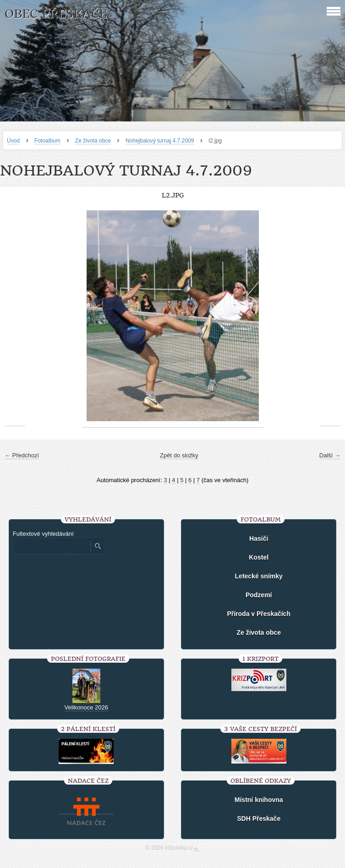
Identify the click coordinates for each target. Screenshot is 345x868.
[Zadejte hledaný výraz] (51, 546)
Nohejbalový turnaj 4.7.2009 (160, 141)
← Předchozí (22, 455)
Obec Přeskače (56, 14)
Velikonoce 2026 (86, 707)
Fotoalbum (47, 141)
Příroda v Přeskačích (259, 614)
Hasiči (259, 538)
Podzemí (259, 595)
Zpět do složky (179, 455)
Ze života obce (93, 141)
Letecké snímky (259, 576)
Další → (330, 455)
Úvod (13, 141)
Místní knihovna (259, 800)
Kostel (259, 557)
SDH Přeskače (259, 819)
